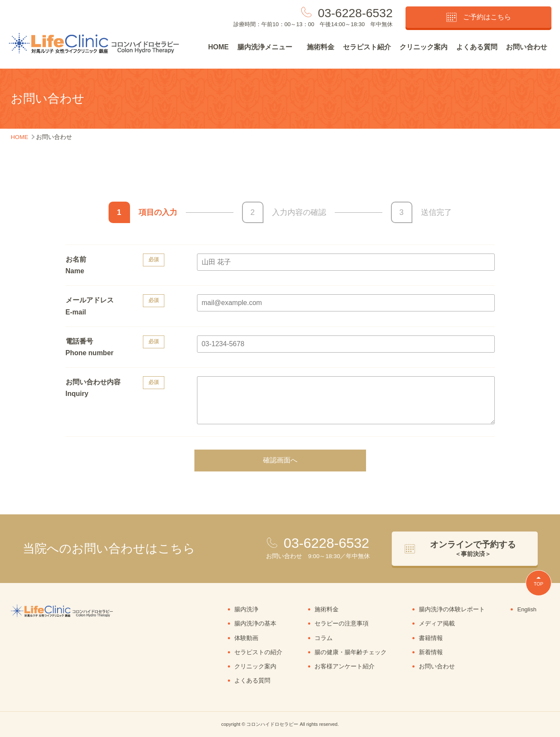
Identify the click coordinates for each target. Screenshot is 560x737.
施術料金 (321, 47)
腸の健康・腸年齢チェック (351, 652)
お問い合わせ (527, 47)
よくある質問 (477, 47)
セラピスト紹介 (367, 47)
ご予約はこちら (479, 17)
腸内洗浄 (246, 609)
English (527, 609)
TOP (539, 584)
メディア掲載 (437, 624)
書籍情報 (431, 638)
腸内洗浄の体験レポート (452, 609)
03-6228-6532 (355, 13)
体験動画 (246, 638)
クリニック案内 (424, 47)
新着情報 (431, 652)
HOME (218, 47)
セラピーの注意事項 (342, 624)
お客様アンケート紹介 (345, 666)
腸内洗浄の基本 (255, 624)
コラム (324, 638)
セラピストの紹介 (258, 652)
